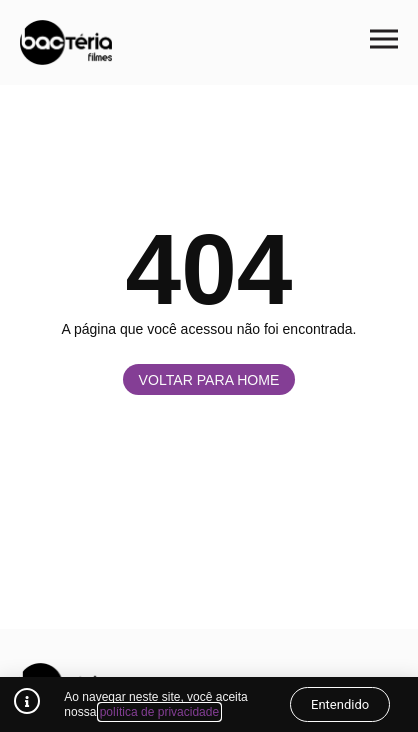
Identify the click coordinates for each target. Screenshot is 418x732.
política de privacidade (159, 712)
